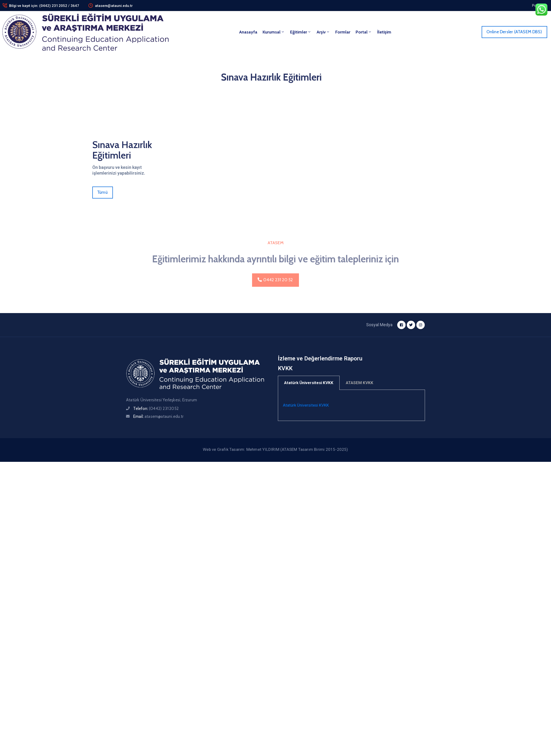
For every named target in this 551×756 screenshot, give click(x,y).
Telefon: (156, 408)
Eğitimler (301, 32)
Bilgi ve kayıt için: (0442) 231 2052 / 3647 (44, 6)
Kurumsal (274, 32)
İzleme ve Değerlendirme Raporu (320, 359)
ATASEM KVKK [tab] (360, 383)
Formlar (343, 32)
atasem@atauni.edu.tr (114, 6)
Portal (364, 32)
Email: (158, 416)
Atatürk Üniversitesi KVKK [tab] (309, 383)
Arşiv (323, 32)
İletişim (384, 32)
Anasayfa (248, 32)
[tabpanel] (351, 406)
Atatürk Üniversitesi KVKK (306, 405)
